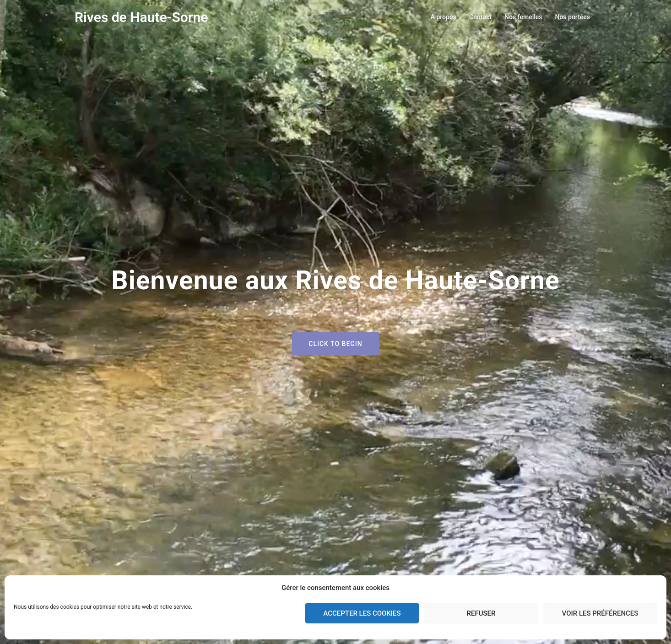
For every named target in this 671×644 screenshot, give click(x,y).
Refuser (481, 613)
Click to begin (335, 344)
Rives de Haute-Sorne (141, 17)
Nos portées (572, 17)
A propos (444, 17)
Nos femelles (523, 17)
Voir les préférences (600, 613)
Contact (480, 17)
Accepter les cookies (362, 613)
